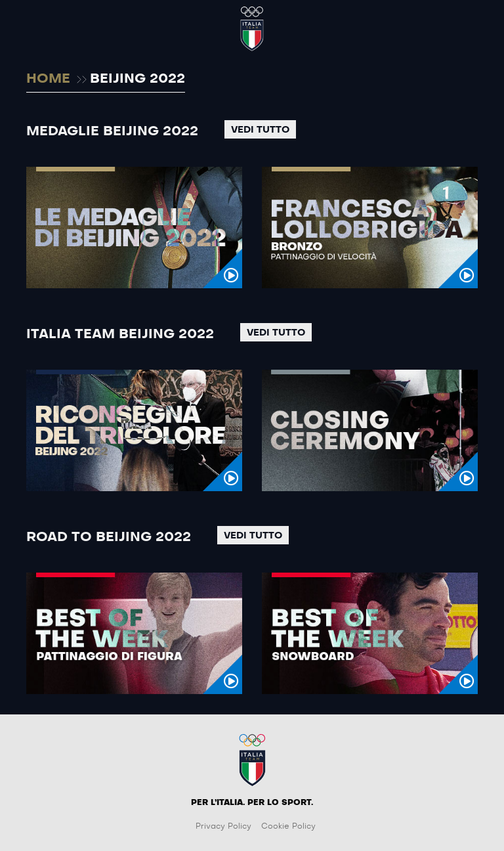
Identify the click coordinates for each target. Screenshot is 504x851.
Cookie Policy (288, 826)
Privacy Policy (223, 826)
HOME (48, 79)
